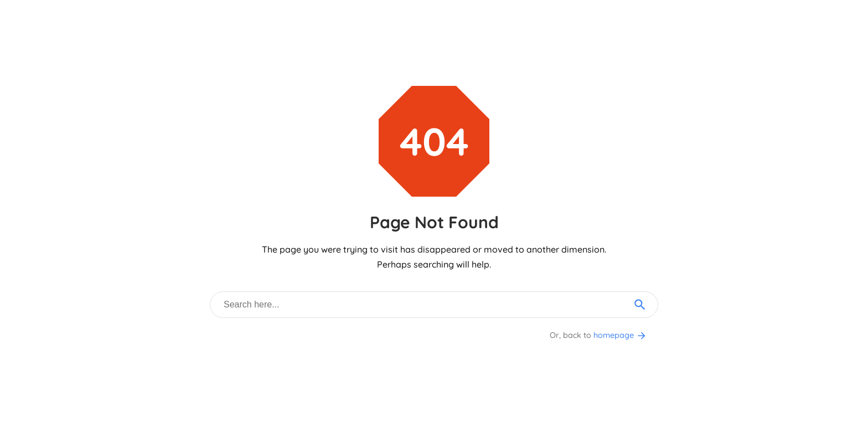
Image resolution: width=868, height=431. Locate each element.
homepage (620, 335)
